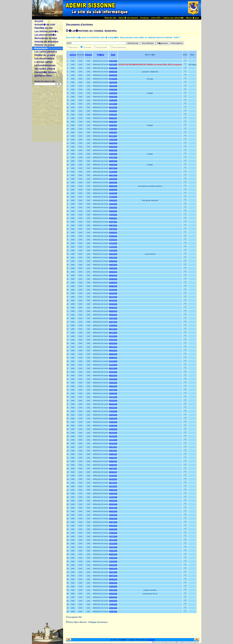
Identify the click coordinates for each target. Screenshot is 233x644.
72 (68, 315)
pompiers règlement (150, 72)
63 (68, 283)
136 (68, 544)
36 (68, 186)
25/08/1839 (113, 579)
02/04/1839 (113, 565)
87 (68, 368)
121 (68, 490)
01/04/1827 (113, 111)
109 (68, 447)
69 (68, 304)
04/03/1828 (113, 143)
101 (68, 418)
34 (68, 179)
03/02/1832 (113, 265)
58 (68, 265)
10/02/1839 (113, 558)
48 (68, 229)
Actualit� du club (45, 24)
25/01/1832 (113, 258)
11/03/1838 (113, 497)
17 (68, 118)
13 (68, 104)
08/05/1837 (113, 461)
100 (68, 415)
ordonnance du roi (150, 594)
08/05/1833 (113, 311)
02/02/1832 (113, 261)
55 (68, 254)
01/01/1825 (113, 65)
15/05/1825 (113, 612)
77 (68, 333)
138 (68, 551)
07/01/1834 (113, 340)
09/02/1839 (113, 554)
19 (68, 125)
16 (68, 115)
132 (68, 529)
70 (68, 308)
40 (68, 200)
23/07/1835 (113, 390)
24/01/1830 (113, 175)
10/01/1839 (113, 547)
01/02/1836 (113, 401)
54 (68, 250)
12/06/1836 (113, 426)
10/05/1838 (113, 515)
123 (68, 497)
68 (68, 300)
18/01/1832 (113, 254)
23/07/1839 (113, 572)
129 (68, 519)
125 (68, 504)
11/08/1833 (113, 326)
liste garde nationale (150, 200)
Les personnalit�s (45, 35)
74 (68, 322)
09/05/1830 (113, 186)
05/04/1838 (113, 526)
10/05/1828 (113, 154)
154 (68, 608)
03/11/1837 (113, 486)
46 (68, 222)
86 (68, 365)
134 (68, 536)
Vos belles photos (45, 69)
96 (68, 401)
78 (68, 336)
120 (68, 486)
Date (113, 55)
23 (68, 140)
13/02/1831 (113, 208)
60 (68, 272)
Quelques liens (43, 75)
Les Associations (44, 58)
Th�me (100, 55)
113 (68, 461)
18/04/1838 (113, 504)
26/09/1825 (113, 75)
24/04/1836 (113, 415)
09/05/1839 (113, 569)
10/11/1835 (113, 397)
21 (68, 132)
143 (68, 569)
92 (68, 386)
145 (68, 576)
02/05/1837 (113, 454)
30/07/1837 (113, 469)
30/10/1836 (113, 436)
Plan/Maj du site (44, 28)
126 (68, 508)
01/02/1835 (113, 372)
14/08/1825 (113, 68)
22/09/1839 (113, 587)
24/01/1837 (113, 451)
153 (68, 604)
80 (68, 343)
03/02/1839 (113, 551)
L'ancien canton (44, 62)
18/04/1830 (113, 183)
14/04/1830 (113, 179)
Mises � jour (193, 18)
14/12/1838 (113, 544)
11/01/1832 (113, 250)
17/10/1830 (113, 197)
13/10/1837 (113, 476)
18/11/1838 (113, 540)
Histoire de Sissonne (46, 42)
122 (68, 494)
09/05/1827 (113, 122)
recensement (150, 254)
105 (68, 433)
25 (68, 147)
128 (68, 515)
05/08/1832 (113, 283)
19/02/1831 (113, 211)
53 (68, 247)
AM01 (73, 61)
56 (68, 258)
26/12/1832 (113, 297)
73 (68, 318)
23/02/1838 (113, 494)
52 (68, 243)
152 (68, 601)
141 (68, 561)
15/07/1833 (113, 318)
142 (68, 565)
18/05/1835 (113, 386)
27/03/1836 (113, 411)
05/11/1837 (113, 483)
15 (68, 111)
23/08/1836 (113, 429)
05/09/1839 (113, 583)
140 (68, 558)
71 (68, 311)
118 (68, 479)
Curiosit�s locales (45, 72)
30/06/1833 (113, 315)
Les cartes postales (46, 52)
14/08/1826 (113, 100)
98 (68, 408)
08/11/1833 (113, 329)
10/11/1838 (113, 537)
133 (68, 533)
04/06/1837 (113, 465)
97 (68, 404)
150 (68, 594)
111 (68, 454)
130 (68, 522)
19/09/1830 (113, 190)
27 (68, 154)
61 (68, 275)
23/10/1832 (113, 290)
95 (68, 397)
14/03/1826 (113, 86)
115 (68, 468)
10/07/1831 (113, 229)
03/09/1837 (113, 472)
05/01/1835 (113, 368)
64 (68, 286)
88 (68, 372)
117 (68, 476)
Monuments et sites (46, 38)
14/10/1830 (113, 193)
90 (68, 379)
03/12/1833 (113, 336)
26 (68, 150)
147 (68, 583)
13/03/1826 (113, 82)
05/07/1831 (113, 225)
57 (68, 261)
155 (68, 611)
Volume (88, 55)
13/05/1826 (113, 93)
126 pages (192, 65)
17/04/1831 (113, 215)
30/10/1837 (113, 479)
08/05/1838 (113, 511)
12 (68, 100)
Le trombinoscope (45, 65)
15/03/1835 (113, 379)
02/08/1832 (113, 279)
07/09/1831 (113, 236)
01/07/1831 (113, 222)
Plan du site (110, 18)
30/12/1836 (113, 444)
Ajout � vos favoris (128, 18)
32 (68, 172)
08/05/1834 (113, 354)
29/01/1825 (113, 590)
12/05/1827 (113, 133)
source (73, 55)
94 (68, 393)
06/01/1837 (113, 447)
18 (68, 122)
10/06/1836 (113, 422)
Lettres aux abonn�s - (174, 18)
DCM (81, 61)
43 (68, 211)
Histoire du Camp (45, 45)
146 (68, 579)
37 (68, 190)
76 (68, 329)
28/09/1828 (113, 161)
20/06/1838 (113, 519)
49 (68, 233)
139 (68, 554)
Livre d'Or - (157, 18)
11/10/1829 (113, 172)
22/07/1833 (113, 322)
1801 (88, 590)
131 (68, 526)
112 (68, 458)
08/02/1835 (113, 376)
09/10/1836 (113, 433)
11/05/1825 (113, 604)
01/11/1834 (113, 361)
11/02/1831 (113, 204)
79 (68, 340)
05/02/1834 (113, 343)
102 (68, 422)
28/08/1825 (113, 72)
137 (68, 547)
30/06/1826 (113, 97)
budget (150, 93)
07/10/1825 (113, 79)
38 (68, 193)
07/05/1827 (113, 115)
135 (68, 540)
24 (68, 143)
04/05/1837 (113, 458)
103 (68, 426)
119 (68, 483)
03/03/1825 (113, 594)
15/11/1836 (113, 440)
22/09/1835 (113, 394)
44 (68, 215)
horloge (150, 79)
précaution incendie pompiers (150, 186)
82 (68, 351)
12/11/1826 (113, 104)
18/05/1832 (113, 272)
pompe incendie (150, 590)
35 (68, 182)
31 (68, 168)
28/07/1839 (113, 576)
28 (68, 157)
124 (68, 501)
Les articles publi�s (46, 31)
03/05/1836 (113, 419)
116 (68, 472)
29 (68, 161)
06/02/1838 (113, 490)
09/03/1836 (113, 408)
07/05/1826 (113, 90)
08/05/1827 (113, 118)
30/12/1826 (113, 107)
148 (68, 586)
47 (68, 225)
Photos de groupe (45, 55)
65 (68, 290)
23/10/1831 (113, 240)
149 (68, 590)
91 (68, 383)
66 (68, 293)
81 (68, 347)
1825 (88, 61)
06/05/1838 (113, 508)
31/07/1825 (113, 61)
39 (68, 197)
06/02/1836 (113, 404)
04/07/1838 (113, 522)
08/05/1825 (113, 597)
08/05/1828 (113, 150)
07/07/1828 (113, 158)
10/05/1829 (113, 165)
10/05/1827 (113, 125)
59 (68, 268)
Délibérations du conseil (100, 61)
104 (68, 429)
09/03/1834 (113, 347)
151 (68, 597)
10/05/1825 (113, 601)
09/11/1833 (113, 333)
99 (68, 411)
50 (68, 236)
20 (68, 129)
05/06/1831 (113, 218)
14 (68, 107)
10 (68, 93)
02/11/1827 (113, 136)
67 (68, 297)
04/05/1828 (113, 147)
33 (68, 175)
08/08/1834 (113, 358)
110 (68, 451)
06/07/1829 (113, 168)
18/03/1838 (113, 501)
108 (68, 443)
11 (68, 97)
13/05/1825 (113, 608)
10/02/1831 (113, 200)
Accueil (39, 21)
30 (68, 165)
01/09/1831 (113, 233)
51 (68, 240)
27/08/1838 (113, 533)
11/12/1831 (113, 247)
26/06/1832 (113, 276)
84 (68, 358)
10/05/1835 (113, 383)
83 (68, 354)
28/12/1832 (113, 301)
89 (68, 376)
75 (68, 325)
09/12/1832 (113, 293)
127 (68, 511)
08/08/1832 (113, 286)
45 (68, 218)
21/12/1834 (113, 365)
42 (68, 208)
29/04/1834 (113, 351)
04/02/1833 (113, 304)
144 (68, 572)
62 (68, 279)
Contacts (144, 18)
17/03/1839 (113, 562)
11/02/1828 (113, 140)
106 (68, 436)
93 (68, 390)
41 (68, 204)
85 (68, 361)
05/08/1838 (113, 529)
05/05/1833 (113, 308)
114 (68, 465)
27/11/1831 (113, 243)
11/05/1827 (113, 129)
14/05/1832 (113, 268)
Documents (41, 48)
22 (68, 136)
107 (68, 440)
